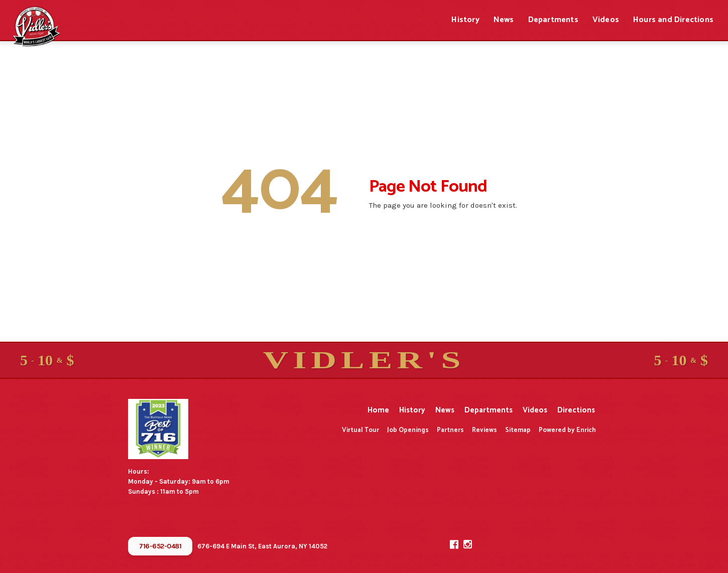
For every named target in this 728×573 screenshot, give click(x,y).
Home (378, 410)
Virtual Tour (360, 430)
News (504, 20)
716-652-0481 (160, 546)
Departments (553, 20)
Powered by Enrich (567, 430)
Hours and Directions (673, 20)
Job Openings (408, 430)
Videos (606, 20)
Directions (576, 410)
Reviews (484, 430)
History (465, 20)
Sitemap (518, 430)
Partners (450, 430)
